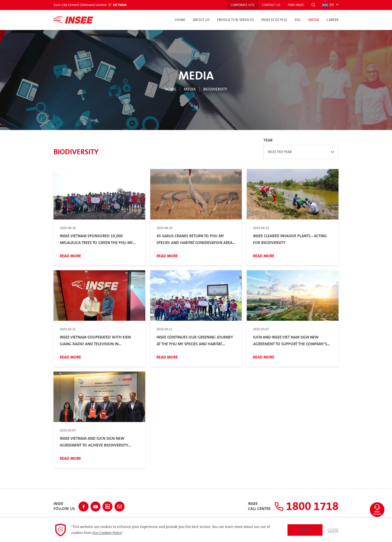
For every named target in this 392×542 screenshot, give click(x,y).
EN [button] (328, 5)
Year (268, 140)
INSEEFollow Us (64, 506)
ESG (298, 20)
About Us (201, 20)
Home (180, 20)
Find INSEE (296, 5)
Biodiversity (215, 89)
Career (332, 20)
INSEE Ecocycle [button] (274, 20)
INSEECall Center (257, 506)
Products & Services (235, 20)
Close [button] (333, 530)
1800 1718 (305, 506)
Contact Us (270, 5)
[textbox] (301, 152)
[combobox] (301, 152)
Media (314, 20)
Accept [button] (305, 530)
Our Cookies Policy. (107, 533)
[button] (313, 5)
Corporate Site (241, 5)
